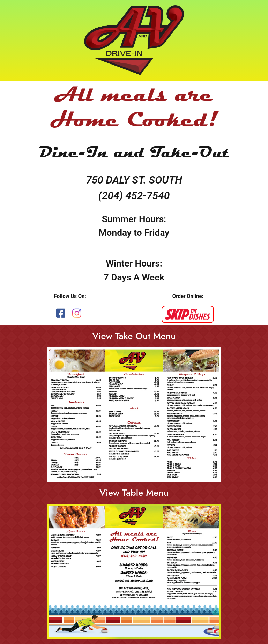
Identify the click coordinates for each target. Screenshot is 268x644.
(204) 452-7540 (134, 196)
